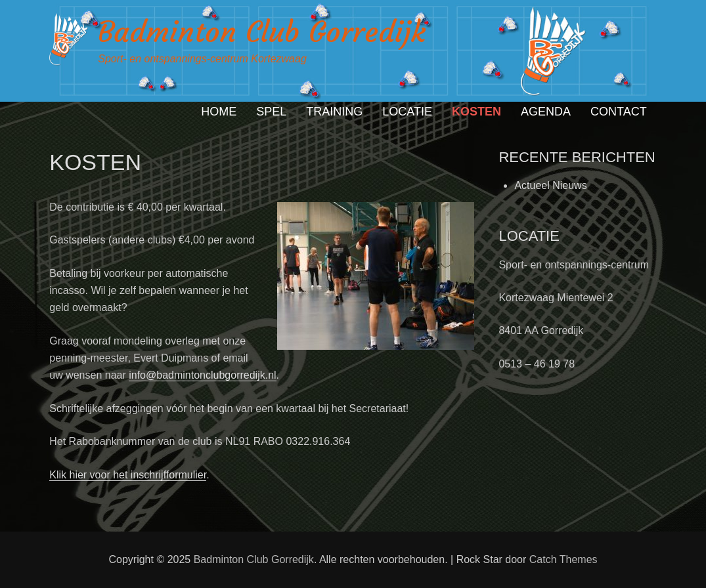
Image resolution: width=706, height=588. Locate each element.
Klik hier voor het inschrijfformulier (128, 475)
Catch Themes (563, 559)
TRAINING (334, 112)
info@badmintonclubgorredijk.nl (202, 375)
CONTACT (619, 112)
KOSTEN (476, 112)
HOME (219, 112)
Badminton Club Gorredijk (262, 32)
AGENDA (546, 112)
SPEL (271, 112)
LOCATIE (407, 112)
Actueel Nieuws (550, 185)
